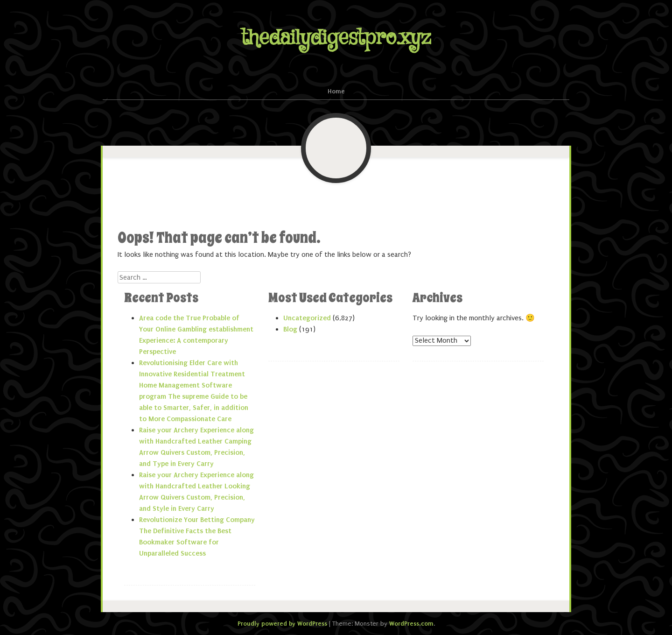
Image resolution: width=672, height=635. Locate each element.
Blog (290, 329)
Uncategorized (307, 318)
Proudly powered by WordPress (282, 624)
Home (336, 91)
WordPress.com (411, 624)
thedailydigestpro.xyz (336, 38)
